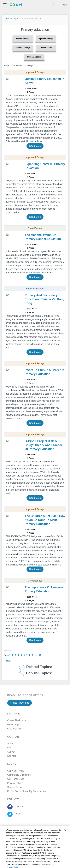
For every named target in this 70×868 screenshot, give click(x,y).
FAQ (10, 748)
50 (40, 655)
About (10, 744)
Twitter (17, 814)
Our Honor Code (16, 779)
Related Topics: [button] (39, 667)
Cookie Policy (8, 840)
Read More (35, 146)
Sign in (65, 5)
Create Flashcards (20, 703)
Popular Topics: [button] (39, 673)
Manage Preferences (18, 791)
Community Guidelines (19, 775)
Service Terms (15, 787)
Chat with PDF (15, 729)
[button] (5, 5)
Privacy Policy (14, 783)
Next (8, 661)
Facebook (19, 806)
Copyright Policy (16, 771)
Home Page (12, 19)
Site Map (12, 756)
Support (11, 752)
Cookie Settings (10, 852)
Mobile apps (14, 725)
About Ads (7, 844)
